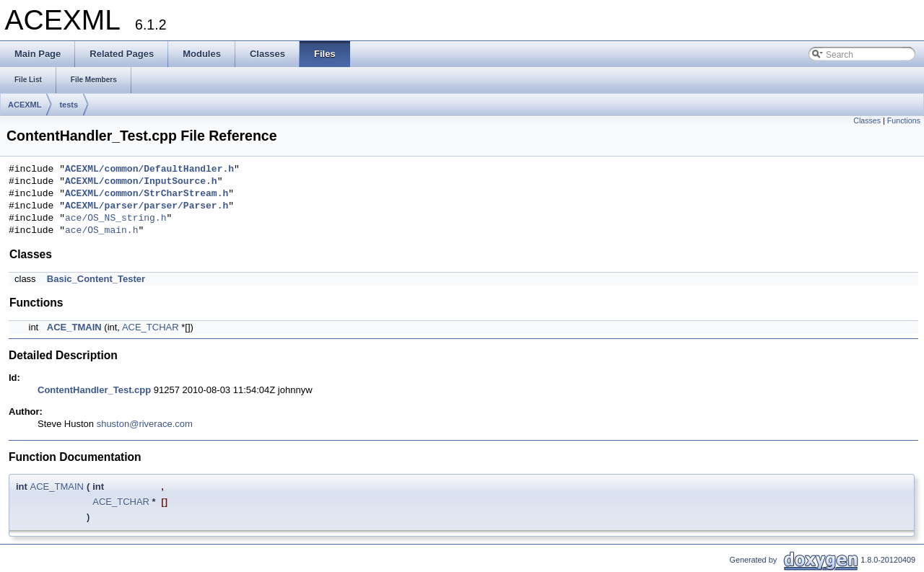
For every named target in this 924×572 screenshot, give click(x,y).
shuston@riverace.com (145, 424)
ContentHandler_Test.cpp (94, 390)
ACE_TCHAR (151, 327)
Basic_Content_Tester (96, 279)
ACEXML (25, 105)
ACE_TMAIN (74, 327)
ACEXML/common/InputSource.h (141, 182)
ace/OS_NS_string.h (115, 219)
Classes (867, 120)
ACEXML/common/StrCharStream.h (147, 194)
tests (69, 105)
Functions (904, 120)
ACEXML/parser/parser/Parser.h (147, 206)
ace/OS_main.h (101, 231)
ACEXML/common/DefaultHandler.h (149, 170)
